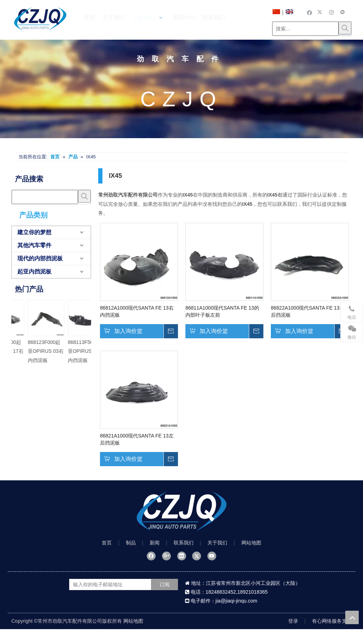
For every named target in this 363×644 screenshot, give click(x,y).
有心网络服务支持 (332, 621)
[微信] (343, 12)
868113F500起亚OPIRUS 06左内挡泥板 (31, 351)
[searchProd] (45, 197)
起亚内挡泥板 (34, 272)
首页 (107, 543)
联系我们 (184, 543)
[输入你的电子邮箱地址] (117, 584)
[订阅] (164, 584)
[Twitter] (321, 12)
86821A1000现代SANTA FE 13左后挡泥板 (137, 439)
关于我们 (217, 543)
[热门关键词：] (345, 28)
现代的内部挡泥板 (40, 258)
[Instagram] (332, 12)
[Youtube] (212, 556)
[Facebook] (310, 12)
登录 (293, 621)
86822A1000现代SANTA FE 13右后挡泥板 (308, 311)
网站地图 (251, 543)
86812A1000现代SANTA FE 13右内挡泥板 (137, 311)
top (352, 617)
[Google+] (166, 556)
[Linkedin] (182, 556)
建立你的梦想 (34, 232)
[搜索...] (305, 29)
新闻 (155, 543)
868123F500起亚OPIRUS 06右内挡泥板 (71, 351)
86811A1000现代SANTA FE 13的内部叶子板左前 (222, 311)
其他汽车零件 (34, 245)
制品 (131, 543)
